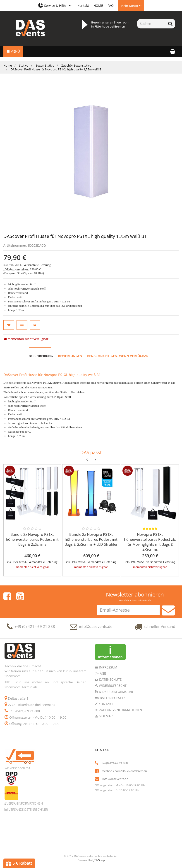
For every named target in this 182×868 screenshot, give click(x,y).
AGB (103, 673)
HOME (98, 6)
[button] (56, 5)
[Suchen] (151, 24)
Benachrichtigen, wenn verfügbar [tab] (118, 356)
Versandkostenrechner (28, 809)
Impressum (108, 667)
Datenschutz (110, 679)
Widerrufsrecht (112, 686)
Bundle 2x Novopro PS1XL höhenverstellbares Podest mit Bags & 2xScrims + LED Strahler (91, 539)
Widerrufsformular (115, 692)
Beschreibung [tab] (41, 356)
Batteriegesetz (112, 698)
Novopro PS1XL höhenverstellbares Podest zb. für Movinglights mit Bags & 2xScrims (150, 542)
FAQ (111, 6)
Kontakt (83, 6)
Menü (13, 51)
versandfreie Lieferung (37, 265)
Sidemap (105, 716)
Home (8, 65)
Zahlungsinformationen (120, 710)
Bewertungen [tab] (70, 356)
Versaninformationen (24, 803)
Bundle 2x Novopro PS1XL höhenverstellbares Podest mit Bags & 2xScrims (32, 539)
